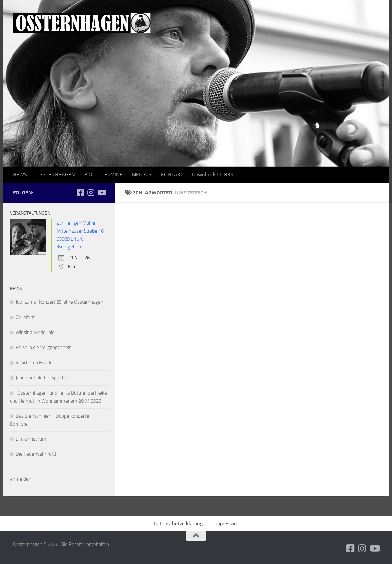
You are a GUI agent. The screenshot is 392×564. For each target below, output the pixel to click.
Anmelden (21, 479)
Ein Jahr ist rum (31, 439)
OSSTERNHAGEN (56, 175)
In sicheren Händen (36, 363)
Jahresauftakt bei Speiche (42, 378)
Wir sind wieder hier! (37, 332)
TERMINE (112, 175)
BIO (88, 175)
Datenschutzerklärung (178, 523)
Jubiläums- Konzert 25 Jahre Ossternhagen (60, 302)
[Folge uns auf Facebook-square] (80, 192)
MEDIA (139, 175)
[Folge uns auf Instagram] (91, 192)
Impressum (226, 523)
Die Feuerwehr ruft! (36, 454)
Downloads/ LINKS (213, 175)
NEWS (20, 175)
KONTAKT (172, 175)
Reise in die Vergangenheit (43, 347)
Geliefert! (25, 317)
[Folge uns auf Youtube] (101, 192)
